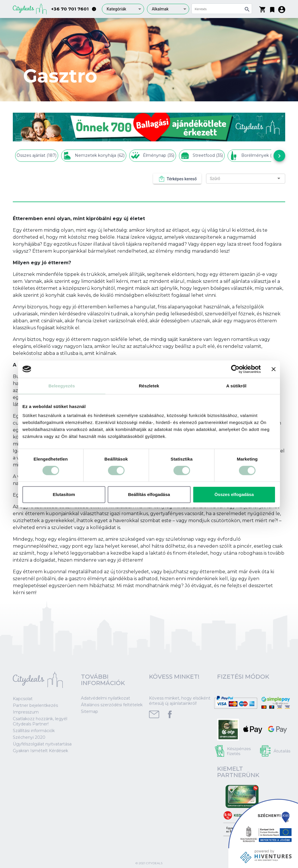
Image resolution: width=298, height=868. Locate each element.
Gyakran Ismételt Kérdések (40, 751)
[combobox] (123, 9)
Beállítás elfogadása (149, 494)
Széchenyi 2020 (29, 737)
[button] (272, 8)
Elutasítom (64, 494)
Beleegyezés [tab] (62, 386)
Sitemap (89, 711)
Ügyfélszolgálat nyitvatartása (42, 744)
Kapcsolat (23, 699)
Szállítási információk (34, 731)
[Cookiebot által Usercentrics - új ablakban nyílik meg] (235, 369)
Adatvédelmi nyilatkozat (105, 698)
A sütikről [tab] (236, 386)
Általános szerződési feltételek (112, 705)
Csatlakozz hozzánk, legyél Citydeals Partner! (40, 721)
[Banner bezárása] (274, 369)
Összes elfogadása (234, 494)
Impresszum (26, 712)
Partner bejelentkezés (35, 705)
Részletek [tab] (149, 386)
